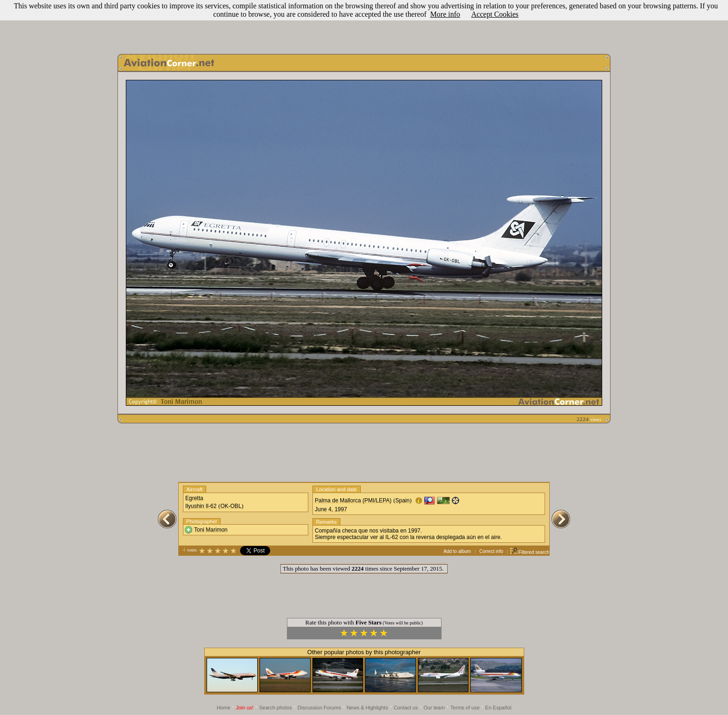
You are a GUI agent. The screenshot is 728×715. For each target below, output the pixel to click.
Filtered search (530, 552)
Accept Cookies (495, 14)
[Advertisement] (364, 25)
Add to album (457, 551)
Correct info (491, 551)
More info (445, 14)
